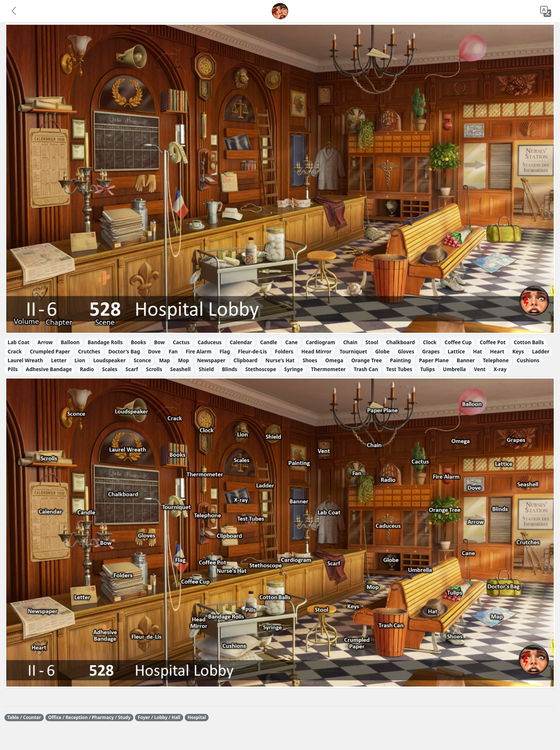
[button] (14, 11)
